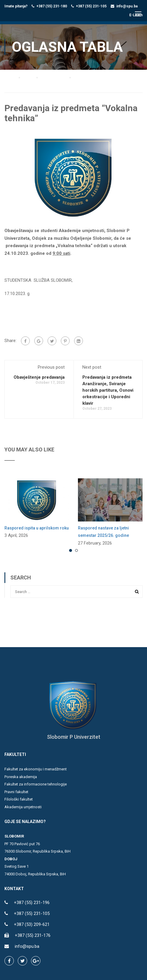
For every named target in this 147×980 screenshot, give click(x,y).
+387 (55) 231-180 (52, 6)
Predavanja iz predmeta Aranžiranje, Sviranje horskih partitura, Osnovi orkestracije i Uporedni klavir (108, 390)
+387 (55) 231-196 (32, 903)
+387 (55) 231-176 (33, 936)
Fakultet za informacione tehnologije (36, 784)
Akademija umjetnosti (23, 807)
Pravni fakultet (16, 792)
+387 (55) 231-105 (91, 6)
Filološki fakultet (19, 800)
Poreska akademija (21, 777)
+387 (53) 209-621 (32, 925)
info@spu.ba (127, 6)
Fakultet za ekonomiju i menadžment (36, 769)
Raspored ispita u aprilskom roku (37, 528)
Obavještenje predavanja (39, 377)
